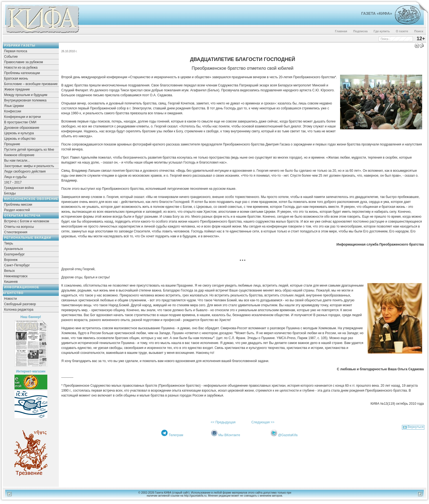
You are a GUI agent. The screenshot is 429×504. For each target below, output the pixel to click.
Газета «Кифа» (377, 13)
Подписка (360, 31)
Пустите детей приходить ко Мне (29, 150)
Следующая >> (263, 422)
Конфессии (13, 111)
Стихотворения (16, 232)
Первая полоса (16, 51)
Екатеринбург (15, 254)
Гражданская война (19, 188)
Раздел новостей (17, 210)
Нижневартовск (16, 276)
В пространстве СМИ (20, 122)
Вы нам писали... (17, 161)
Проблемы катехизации (22, 73)
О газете (402, 31)
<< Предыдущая (223, 422)
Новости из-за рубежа (21, 68)
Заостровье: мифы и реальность (29, 166)
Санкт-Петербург (17, 265)
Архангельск (14, 249)
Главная (341, 31)
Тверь (9, 243)
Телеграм (176, 435)
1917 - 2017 (13, 182)
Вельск (9, 271)
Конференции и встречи (22, 117)
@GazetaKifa (288, 435)
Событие (11, 57)
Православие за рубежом (24, 62)
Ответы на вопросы (19, 227)
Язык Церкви (14, 106)
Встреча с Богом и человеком (27, 221)
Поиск (419, 31)
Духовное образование (22, 128)
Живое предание (17, 89)
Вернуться (416, 427)
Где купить (382, 31)
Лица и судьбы (15, 177)
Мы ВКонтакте (229, 435)
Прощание (12, 144)
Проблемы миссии (18, 205)
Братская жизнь (16, 78)
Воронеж (11, 260)
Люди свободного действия (25, 171)
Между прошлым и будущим (26, 95)
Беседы (10, 193)
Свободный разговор (20, 304)
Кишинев (11, 282)
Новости (10, 299)
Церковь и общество (20, 139)
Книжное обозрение (19, 155)
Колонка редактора (19, 310)
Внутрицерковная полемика (25, 100)
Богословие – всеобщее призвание (31, 84)
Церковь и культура (19, 133)
